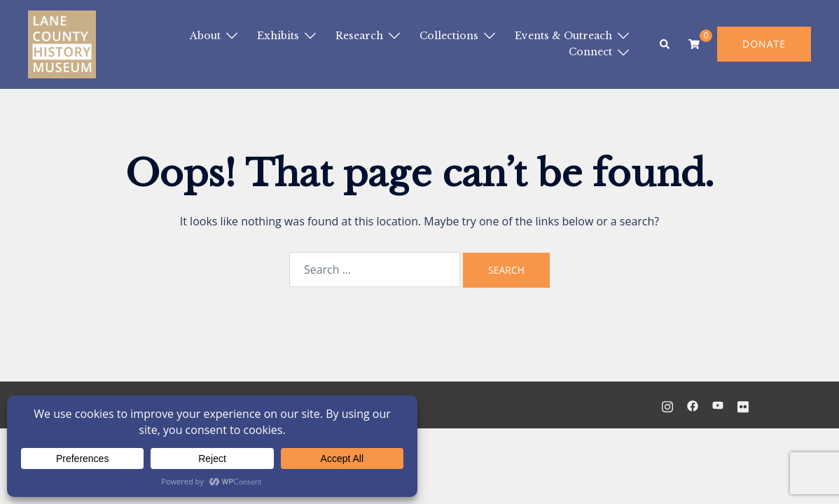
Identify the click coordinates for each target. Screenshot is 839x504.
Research (359, 36)
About (205, 36)
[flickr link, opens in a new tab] (743, 405)
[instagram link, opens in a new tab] (667, 405)
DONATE (764, 44)
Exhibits (278, 36)
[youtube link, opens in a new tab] (718, 405)
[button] (665, 44)
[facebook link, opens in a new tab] (693, 405)
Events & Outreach (563, 36)
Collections (449, 36)
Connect (590, 52)
